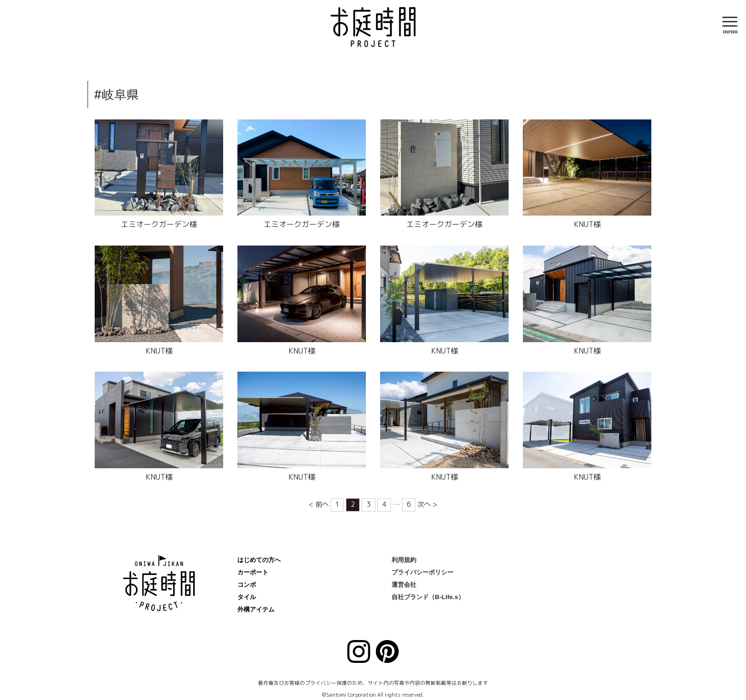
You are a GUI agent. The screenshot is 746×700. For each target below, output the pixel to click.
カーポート (253, 572)
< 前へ (319, 504)
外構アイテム (256, 609)
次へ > (427, 504)
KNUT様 (587, 224)
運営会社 (404, 585)
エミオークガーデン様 (159, 224)
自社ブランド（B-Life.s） (428, 597)
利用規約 (404, 560)
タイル (247, 597)
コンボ (247, 585)
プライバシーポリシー (422, 572)
